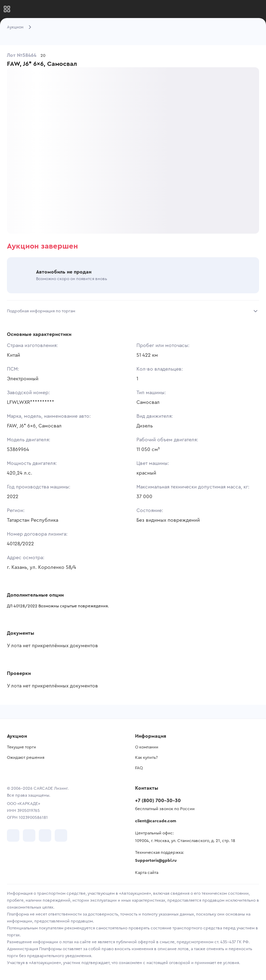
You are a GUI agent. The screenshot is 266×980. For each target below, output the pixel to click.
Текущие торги (21, 747)
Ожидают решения (26, 757)
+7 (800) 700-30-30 (158, 801)
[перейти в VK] (13, 835)
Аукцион (15, 27)
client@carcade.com (156, 821)
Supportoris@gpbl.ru (156, 860)
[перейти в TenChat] (61, 835)
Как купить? (146, 757)
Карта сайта (147, 873)
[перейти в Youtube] (45, 835)
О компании (147, 747)
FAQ (139, 768)
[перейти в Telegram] (29, 835)
